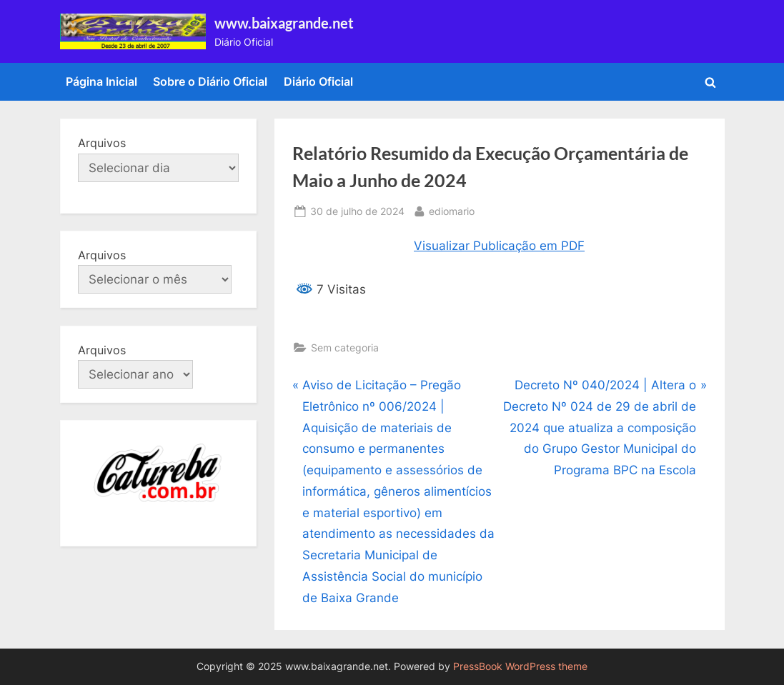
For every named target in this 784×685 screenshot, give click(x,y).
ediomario (452, 210)
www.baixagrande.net (284, 23)
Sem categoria (345, 347)
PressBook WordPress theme (520, 666)
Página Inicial (101, 81)
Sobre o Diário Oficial (210, 81)
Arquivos (102, 143)
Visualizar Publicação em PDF (499, 246)
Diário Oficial (318, 81)
